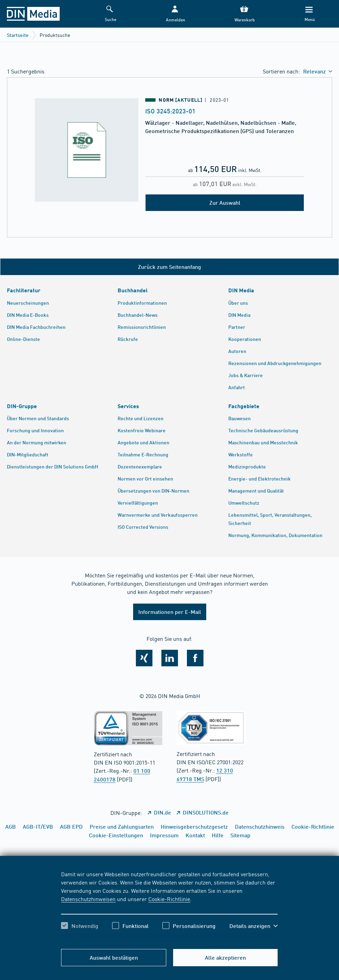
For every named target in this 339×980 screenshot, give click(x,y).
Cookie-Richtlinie (169, 899)
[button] (175, 14)
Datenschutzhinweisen (88, 899)
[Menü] (309, 14)
